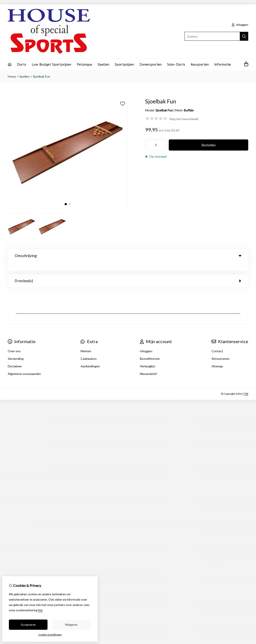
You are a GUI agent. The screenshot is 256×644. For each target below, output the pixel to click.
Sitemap (217, 357)
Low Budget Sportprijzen (52, 64)
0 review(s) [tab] (128, 272)
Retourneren (221, 349)
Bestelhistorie (150, 349)
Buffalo (189, 110)
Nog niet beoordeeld (184, 119)
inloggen (240, 25)
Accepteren (28, 625)
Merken (86, 342)
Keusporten (200, 64)
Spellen (103, 64)
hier (40, 610)
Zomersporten (151, 64)
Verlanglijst (148, 357)
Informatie (223, 64)
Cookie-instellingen (50, 635)
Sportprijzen (124, 64)
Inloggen (146, 342)
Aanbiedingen (90, 357)
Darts (22, 64)
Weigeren (71, 625)
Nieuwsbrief (148, 365)
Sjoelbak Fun (42, 76)
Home (12, 76)
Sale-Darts (176, 64)
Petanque (84, 64)
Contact (217, 342)
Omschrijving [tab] (128, 256)
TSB (246, 385)
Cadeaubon (89, 349)
